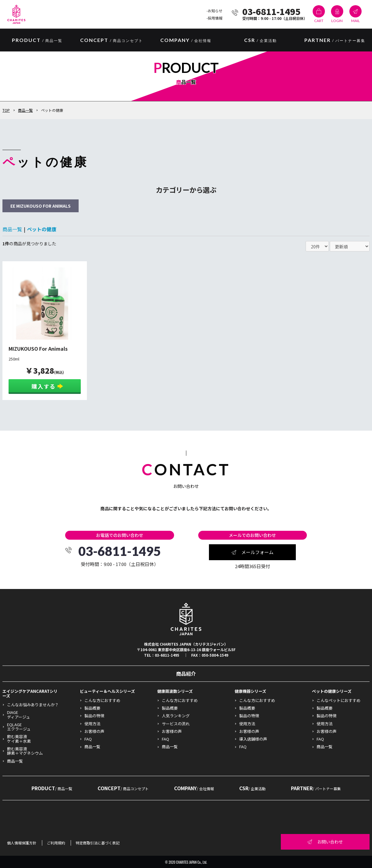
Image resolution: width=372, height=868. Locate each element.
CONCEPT (112, 40)
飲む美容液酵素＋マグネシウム (25, 751)
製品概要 (92, 708)
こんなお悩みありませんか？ (33, 705)
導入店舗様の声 (253, 739)
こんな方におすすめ (102, 700)
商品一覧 (25, 110)
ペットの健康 (42, 229)
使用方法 (92, 724)
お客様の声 (94, 731)
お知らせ (215, 11)
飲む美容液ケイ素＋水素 (19, 739)
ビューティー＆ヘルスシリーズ (107, 691)
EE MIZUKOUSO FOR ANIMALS (41, 206)
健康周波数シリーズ (175, 691)
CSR (260, 40)
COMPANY (186, 40)
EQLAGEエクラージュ (19, 727)
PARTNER (335, 40)
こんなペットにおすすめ (339, 700)
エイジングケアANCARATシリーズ (30, 693)
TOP (6, 110)
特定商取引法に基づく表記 (98, 843)
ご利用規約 (56, 843)
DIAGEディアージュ (19, 714)
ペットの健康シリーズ (332, 691)
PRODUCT (52, 788)
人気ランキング (176, 716)
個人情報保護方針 (22, 843)
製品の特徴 (94, 716)
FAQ (88, 739)
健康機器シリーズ (250, 691)
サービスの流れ (176, 724)
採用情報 (215, 18)
